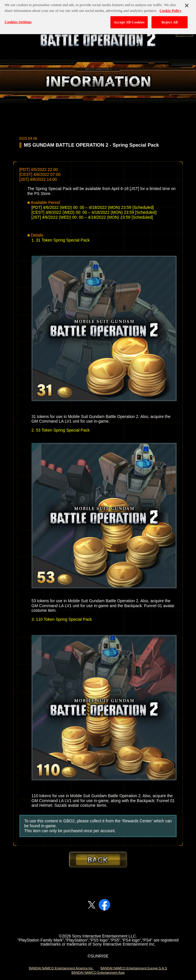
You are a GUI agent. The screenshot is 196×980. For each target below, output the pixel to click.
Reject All (170, 18)
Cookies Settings (18, 17)
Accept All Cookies (129, 18)
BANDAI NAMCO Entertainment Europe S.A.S (134, 968)
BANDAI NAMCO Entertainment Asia (98, 972)
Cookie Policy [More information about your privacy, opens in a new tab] (171, 6)
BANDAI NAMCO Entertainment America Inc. (61, 968)
